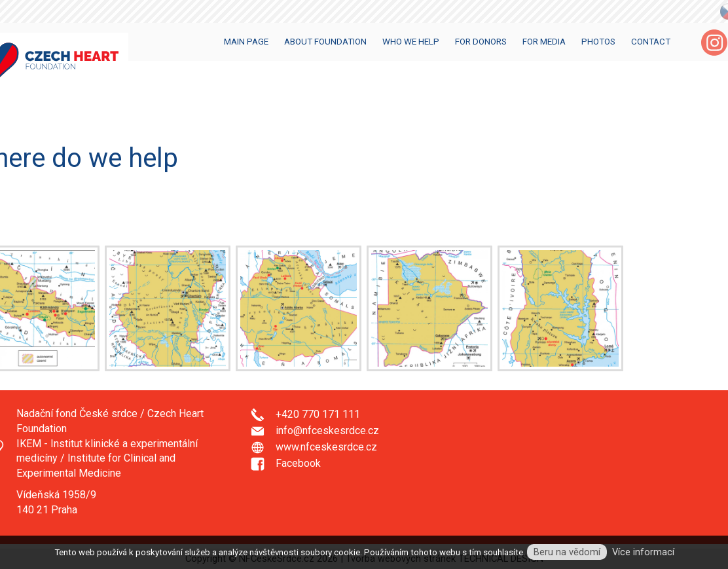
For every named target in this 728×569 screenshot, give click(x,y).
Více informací (643, 552)
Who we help (411, 42)
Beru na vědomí (567, 552)
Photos (598, 42)
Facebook (298, 463)
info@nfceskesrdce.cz (327, 431)
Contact (651, 42)
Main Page (246, 42)
